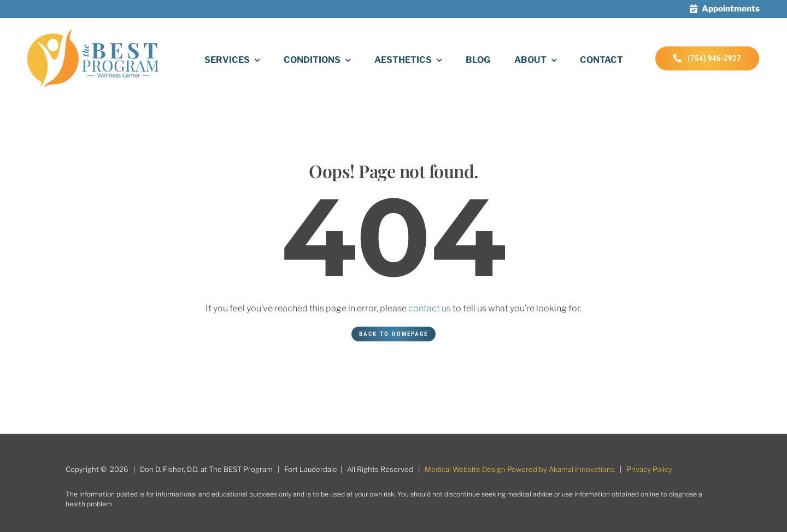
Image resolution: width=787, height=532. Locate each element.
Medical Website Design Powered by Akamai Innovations (520, 469)
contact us (430, 308)
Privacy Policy (649, 469)
